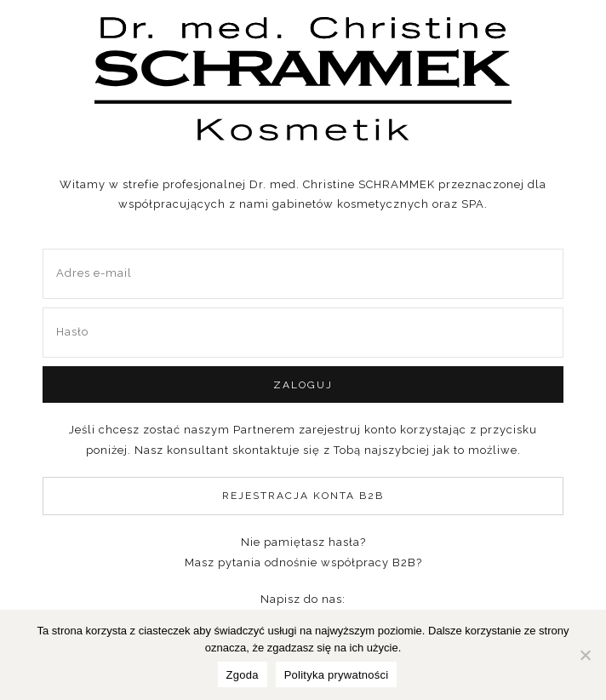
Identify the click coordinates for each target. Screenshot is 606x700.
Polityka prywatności (337, 675)
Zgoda (243, 675)
